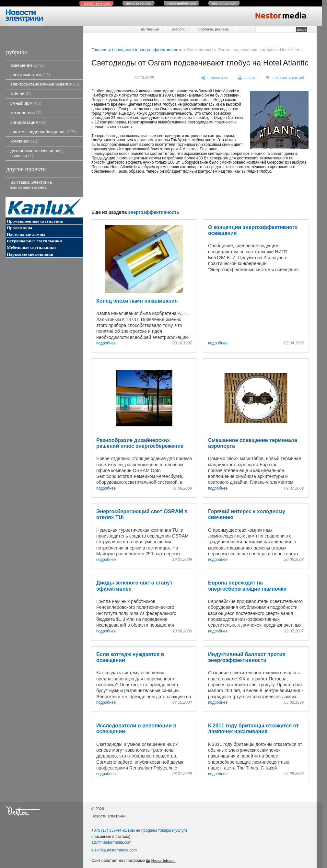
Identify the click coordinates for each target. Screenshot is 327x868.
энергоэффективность (161, 50)
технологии (26, 113)
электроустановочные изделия (46, 84)
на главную (150, 29)
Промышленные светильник (35, 221)
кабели (21, 94)
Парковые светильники (30, 254)
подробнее (106, 343)
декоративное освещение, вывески (37, 153)
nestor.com (96, 3)
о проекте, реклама (213, 29)
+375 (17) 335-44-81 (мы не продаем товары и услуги (139, 830)
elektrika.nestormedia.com (114, 850)
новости (178, 29)
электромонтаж (30, 75)
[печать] (247, 78)
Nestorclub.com (163, 861)
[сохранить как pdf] (285, 78)
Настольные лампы (26, 234)
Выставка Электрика (31, 185)
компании (24, 141)
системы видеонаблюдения (44, 132)
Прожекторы (19, 228)
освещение (27, 65)
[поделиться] (215, 78)
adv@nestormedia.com (111, 842)
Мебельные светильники (31, 247)
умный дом (26, 103)
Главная (99, 50)
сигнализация (29, 122)
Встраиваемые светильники (34, 241)
